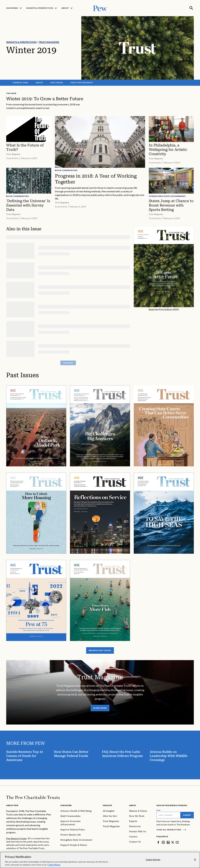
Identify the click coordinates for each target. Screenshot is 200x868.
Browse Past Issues (100, 651)
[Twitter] (173, 842)
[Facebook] (158, 842)
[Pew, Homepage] (100, 8)
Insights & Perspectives (21, 42)
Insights (107, 805)
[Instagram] (163, 842)
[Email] (168, 815)
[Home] (33, 797)
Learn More (100, 708)
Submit (187, 815)
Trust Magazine (49, 42)
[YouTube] (177, 842)
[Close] (195, 862)
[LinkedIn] (168, 842)
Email (158, 810)
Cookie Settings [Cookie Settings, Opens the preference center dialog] (153, 862)
